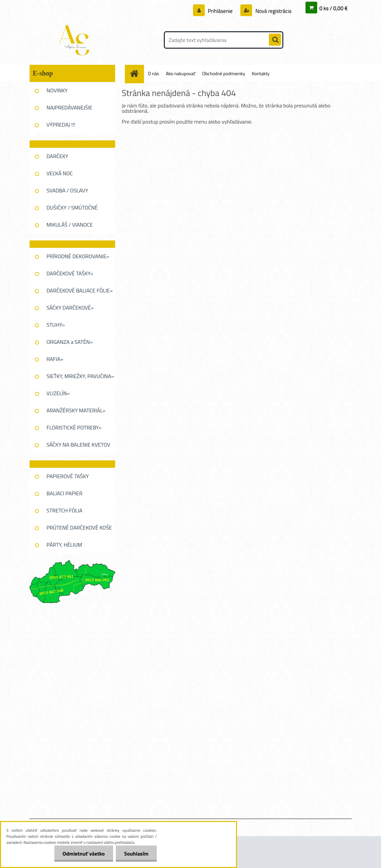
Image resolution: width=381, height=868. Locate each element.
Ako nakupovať (181, 73)
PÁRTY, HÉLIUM (64, 545)
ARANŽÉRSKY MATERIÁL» (76, 410)
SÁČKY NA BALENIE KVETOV (79, 445)
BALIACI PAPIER (65, 493)
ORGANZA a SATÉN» (70, 342)
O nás (154, 73)
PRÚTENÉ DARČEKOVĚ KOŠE (79, 528)
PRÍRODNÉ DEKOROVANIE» (78, 256)
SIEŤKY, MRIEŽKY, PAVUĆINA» (80, 376)
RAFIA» (55, 359)
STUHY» (56, 325)
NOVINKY (57, 90)
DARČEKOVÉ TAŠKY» (70, 273)
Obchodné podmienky (224, 73)
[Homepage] (137, 73)
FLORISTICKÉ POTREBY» (74, 427)
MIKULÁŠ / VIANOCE (70, 225)
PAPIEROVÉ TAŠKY (68, 476)
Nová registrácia (273, 11)
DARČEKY (58, 156)
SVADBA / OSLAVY (67, 190)
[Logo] (76, 40)
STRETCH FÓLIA (65, 510)
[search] (275, 40)
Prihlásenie (220, 11)
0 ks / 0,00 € (333, 8)
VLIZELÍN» (58, 393)
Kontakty (261, 73)
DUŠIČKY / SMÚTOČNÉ (72, 208)
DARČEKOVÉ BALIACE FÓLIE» (80, 290)
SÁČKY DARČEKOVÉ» (70, 308)
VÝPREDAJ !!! (61, 125)
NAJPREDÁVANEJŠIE (69, 107)
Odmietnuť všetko (84, 854)
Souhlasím (136, 854)
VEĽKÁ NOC (60, 173)
